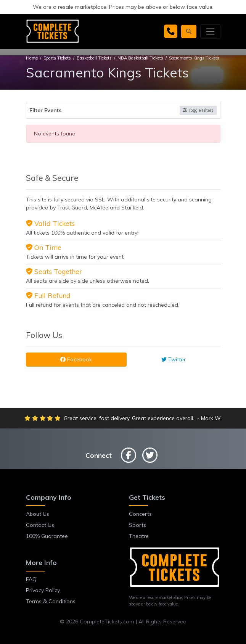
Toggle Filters (198, 110)
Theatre (139, 536)
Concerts (140, 514)
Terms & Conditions (51, 601)
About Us (38, 514)
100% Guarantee (47, 536)
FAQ (31, 579)
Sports (137, 525)
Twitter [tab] (174, 359)
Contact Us (40, 525)
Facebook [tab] (76, 359)
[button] (189, 31)
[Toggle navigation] (210, 31)
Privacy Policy (43, 590)
